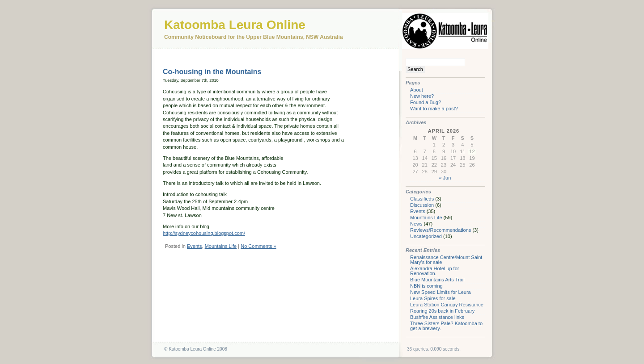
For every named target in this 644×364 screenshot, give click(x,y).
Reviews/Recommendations (441, 230)
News (416, 224)
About (417, 90)
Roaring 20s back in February (442, 311)
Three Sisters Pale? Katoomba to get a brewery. (446, 326)
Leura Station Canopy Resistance (447, 305)
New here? (422, 96)
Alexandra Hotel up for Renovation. (434, 271)
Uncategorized (426, 236)
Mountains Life (221, 246)
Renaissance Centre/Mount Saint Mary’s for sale (446, 260)
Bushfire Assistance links (437, 317)
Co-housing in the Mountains (212, 72)
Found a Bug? (426, 102)
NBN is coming (426, 286)
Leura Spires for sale (433, 298)
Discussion (422, 205)
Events (195, 246)
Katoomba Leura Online (235, 25)
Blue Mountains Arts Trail (437, 280)
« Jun (445, 178)
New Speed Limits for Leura (441, 292)
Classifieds (422, 199)
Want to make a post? (434, 109)
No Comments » (258, 246)
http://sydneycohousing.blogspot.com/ (204, 233)
